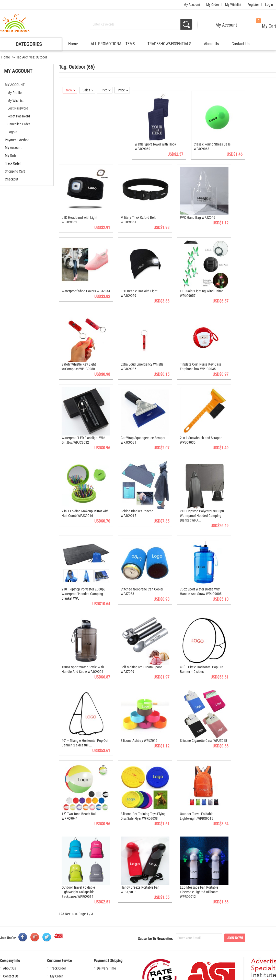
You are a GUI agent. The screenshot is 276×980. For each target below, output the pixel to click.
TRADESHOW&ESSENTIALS (169, 44)
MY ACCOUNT (15, 85)
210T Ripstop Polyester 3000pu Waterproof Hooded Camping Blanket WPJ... (196, 497)
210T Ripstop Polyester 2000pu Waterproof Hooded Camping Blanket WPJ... (84, 571)
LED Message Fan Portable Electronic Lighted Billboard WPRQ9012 (193, 857)
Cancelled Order (19, 124)
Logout (12, 132)
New (71, 90)
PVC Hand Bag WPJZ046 (192, 211)
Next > (69, 879)
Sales (88, 90)
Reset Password (19, 116)
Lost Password (18, 108)
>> (76, 879)
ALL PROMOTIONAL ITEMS (113, 44)
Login (269, 5)
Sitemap (160, 975)
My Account (192, 5)
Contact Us (240, 44)
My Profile (15, 93)
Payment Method (17, 140)
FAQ (6, 949)
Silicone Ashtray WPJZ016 (136, 712)
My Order (213, 5)
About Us (211, 44)
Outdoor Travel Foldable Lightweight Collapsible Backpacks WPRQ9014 (78, 857)
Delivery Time (106, 933)
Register (253, 5)
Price (106, 90)
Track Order (13, 163)
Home (73, 44)
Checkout (11, 179)
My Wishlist (233, 5)
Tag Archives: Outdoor (32, 57)
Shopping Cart (15, 171)
